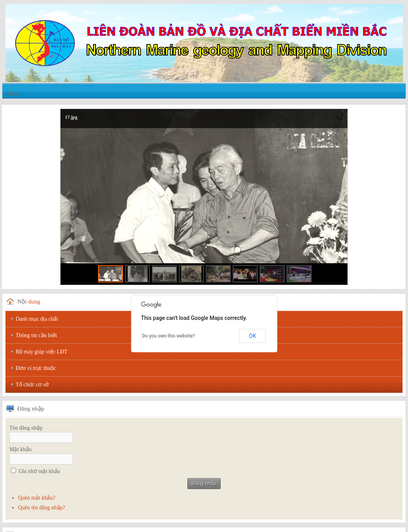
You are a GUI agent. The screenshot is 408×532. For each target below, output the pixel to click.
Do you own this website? (169, 336)
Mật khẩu (20, 449)
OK (253, 336)
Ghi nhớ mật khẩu (39, 471)
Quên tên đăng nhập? (41, 508)
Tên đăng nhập (26, 428)
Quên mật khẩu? (37, 498)
